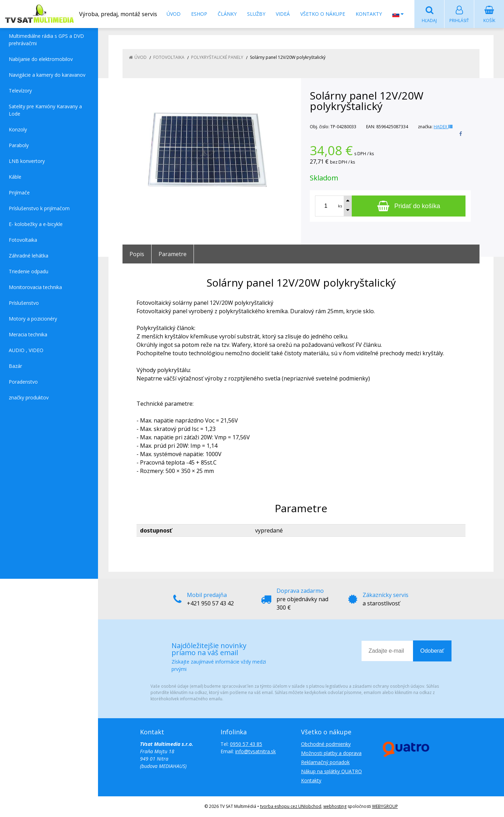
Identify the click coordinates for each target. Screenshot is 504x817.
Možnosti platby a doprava (331, 753)
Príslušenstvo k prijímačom (39, 209)
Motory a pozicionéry (33, 319)
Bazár (15, 366)
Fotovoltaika (23, 240)
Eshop (199, 14)
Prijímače (19, 193)
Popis (137, 254)
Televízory (20, 91)
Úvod (174, 14)
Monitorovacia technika (35, 287)
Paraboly (19, 146)
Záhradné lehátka (29, 256)
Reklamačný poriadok (325, 763)
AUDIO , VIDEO (26, 351)
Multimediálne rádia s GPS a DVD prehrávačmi (46, 40)
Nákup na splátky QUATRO (331, 772)
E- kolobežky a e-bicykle (36, 224)
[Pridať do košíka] (409, 206)
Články (227, 14)
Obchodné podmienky (326, 744)
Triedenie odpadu (29, 272)
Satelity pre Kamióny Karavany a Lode (45, 110)
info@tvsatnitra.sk (255, 752)
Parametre (173, 254)
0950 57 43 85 (246, 744)
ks (340, 206)
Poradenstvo (23, 382)
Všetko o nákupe (323, 14)
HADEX (443, 127)
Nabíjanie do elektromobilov (41, 59)
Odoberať (432, 651)
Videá (283, 14)
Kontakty (369, 14)
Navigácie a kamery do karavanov (47, 75)
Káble (15, 177)
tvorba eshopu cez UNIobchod (291, 807)
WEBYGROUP (385, 807)
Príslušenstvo (24, 303)
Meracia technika (28, 335)
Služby (256, 14)
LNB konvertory (27, 161)
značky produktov (29, 398)
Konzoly (18, 130)
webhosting (335, 807)
